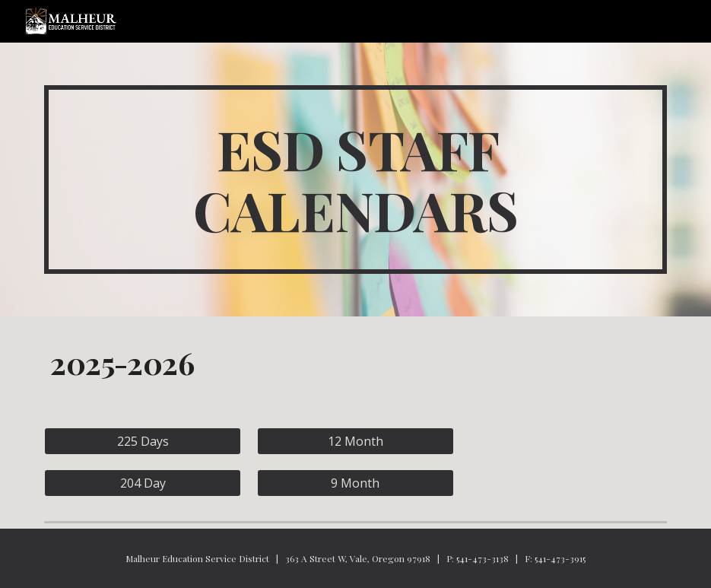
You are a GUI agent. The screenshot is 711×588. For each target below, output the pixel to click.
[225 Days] (143, 441)
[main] (355, 180)
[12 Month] (355, 441)
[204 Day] (143, 483)
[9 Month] (355, 483)
